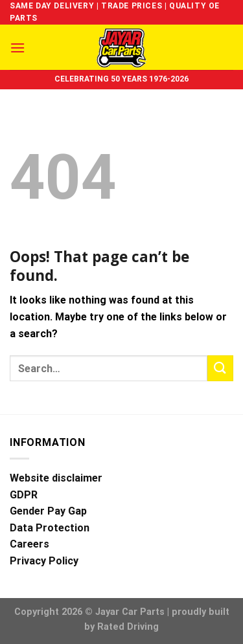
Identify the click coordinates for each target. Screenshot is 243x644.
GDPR (24, 495)
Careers (29, 544)
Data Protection (50, 528)
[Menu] (17, 48)
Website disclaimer (56, 478)
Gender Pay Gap (48, 511)
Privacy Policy (44, 561)
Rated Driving (128, 627)
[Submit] (220, 368)
